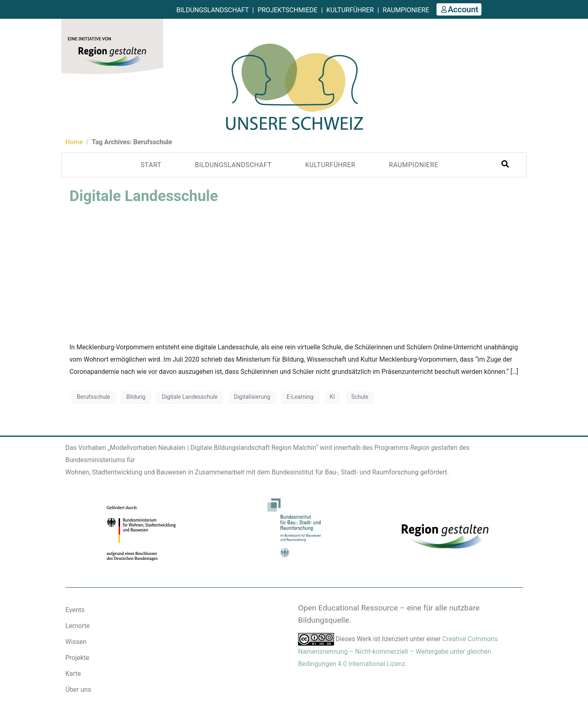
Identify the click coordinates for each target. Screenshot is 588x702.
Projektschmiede (288, 10)
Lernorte (78, 626)
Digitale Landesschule (144, 196)
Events (75, 610)
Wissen (76, 642)
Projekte (77, 658)
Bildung (136, 397)
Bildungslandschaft (213, 10)
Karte (73, 674)
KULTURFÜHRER (330, 165)
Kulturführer (350, 10)
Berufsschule (94, 397)
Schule (360, 397)
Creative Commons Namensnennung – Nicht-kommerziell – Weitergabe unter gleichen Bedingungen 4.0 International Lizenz (398, 651)
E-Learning (300, 397)
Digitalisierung (252, 397)
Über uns (78, 690)
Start (151, 165)
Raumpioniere (406, 10)
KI (333, 397)
